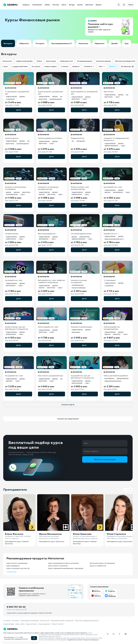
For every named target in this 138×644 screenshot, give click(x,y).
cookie (16, 637)
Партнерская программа (30, 621)
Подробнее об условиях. (75, 640)
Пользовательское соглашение (62, 621)
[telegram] (107, 634)
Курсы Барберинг (13, 566)
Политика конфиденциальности (87, 621)
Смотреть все (11, 572)
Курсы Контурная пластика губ (18, 568)
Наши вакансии (45, 624)
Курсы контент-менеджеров (17, 563)
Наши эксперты (32, 624)
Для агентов (45, 621)
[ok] (120, 634)
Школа (113, 66)
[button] (69, 26)
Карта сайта (20, 624)
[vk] (114, 634)
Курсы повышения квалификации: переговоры (66, 568)
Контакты (16, 621)
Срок (102, 66)
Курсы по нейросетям (98, 566)
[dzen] (126, 634)
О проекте (7, 621)
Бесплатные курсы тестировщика (102, 563)
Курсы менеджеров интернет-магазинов (63, 563)
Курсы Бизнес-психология (58, 566)
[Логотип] (53, 629)
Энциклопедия (9, 624)
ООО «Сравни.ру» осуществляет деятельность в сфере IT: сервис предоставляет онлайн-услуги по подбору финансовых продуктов (45, 633)
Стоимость (89, 66)
